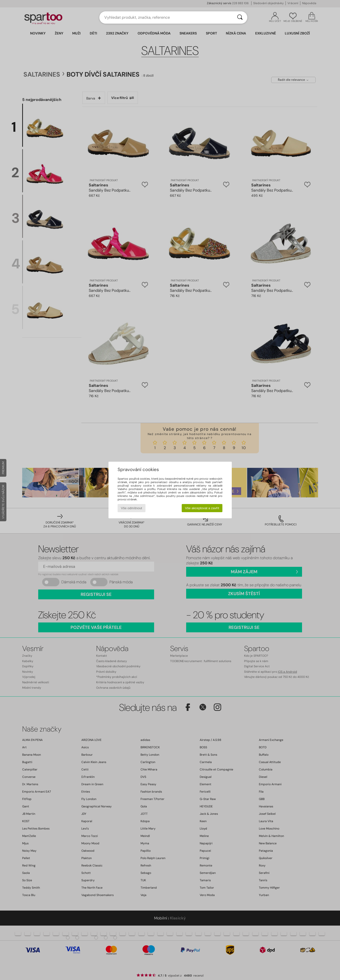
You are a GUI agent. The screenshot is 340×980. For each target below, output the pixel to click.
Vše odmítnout (131, 508)
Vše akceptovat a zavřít (202, 508)
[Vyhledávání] (240, 17)
